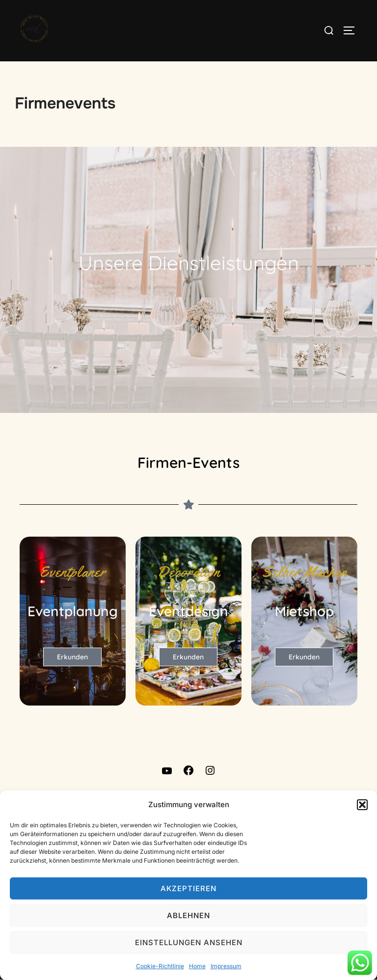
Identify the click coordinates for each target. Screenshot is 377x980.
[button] (362, 805)
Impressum (226, 966)
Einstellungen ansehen (189, 942)
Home (197, 966)
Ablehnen (188, 915)
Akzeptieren (188, 888)
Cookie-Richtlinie (160, 966)
